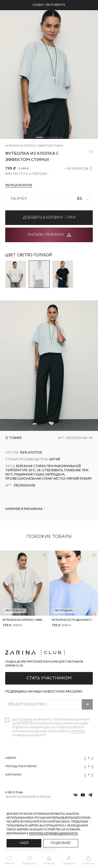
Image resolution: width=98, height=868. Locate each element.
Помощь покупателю (49, 767)
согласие (26, 720)
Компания (49, 775)
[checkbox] (7, 720)
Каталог (49, 758)
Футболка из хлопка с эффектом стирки (32, 620)
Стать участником (49, 678)
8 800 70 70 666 (14, 793)
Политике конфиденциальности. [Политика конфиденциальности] (54, 834)
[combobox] (49, 199)
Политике (78, 732)
